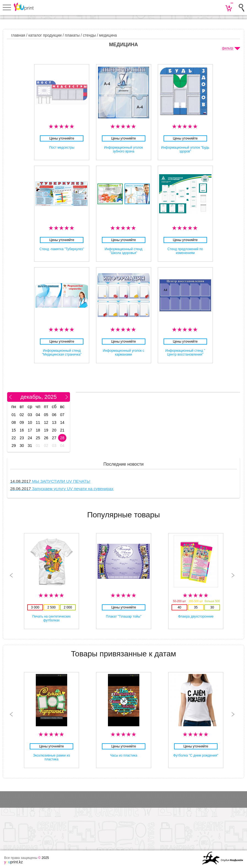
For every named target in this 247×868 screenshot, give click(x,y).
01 (14, 415)
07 (62, 415)
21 (62, 430)
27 (54, 438)
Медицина (108, 35)
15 (14, 430)
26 (46, 438)
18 (38, 430)
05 (46, 415)
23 (22, 438)
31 (30, 446)
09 (22, 422)
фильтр (228, 48)
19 (46, 430)
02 (22, 415)
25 (38, 438)
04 (38, 415)
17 (30, 430)
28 (62, 438)
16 (22, 430)
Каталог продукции (45, 35)
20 (54, 430)
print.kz (13, 862)
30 (22, 446)
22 (14, 438)
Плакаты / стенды (81, 35)
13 (54, 422)
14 (62, 422)
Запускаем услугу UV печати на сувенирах (62, 489)
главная (18, 35)
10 (30, 422)
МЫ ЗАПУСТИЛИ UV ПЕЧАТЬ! (50, 481)
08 (14, 422)
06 (54, 415)
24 (30, 438)
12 (46, 422)
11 (38, 422)
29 (14, 446)
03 (30, 415)
